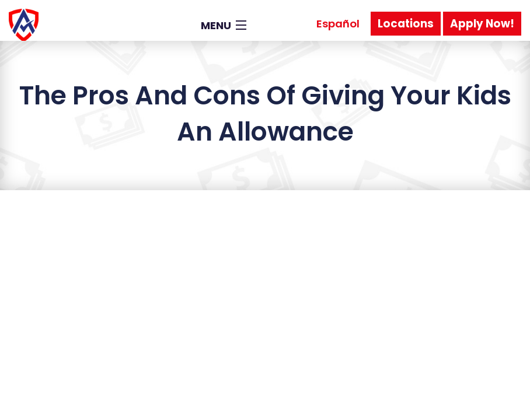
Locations (406, 24)
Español (338, 24)
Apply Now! (482, 24)
